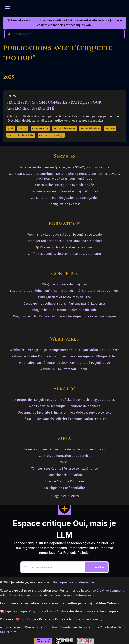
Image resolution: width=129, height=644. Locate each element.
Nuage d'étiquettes (64, 496)
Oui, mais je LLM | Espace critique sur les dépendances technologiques (65, 316)
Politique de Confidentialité (65, 488)
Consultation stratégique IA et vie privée (65, 185)
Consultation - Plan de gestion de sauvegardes (64, 198)
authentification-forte (21, 135)
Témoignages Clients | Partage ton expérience (65, 469)
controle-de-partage (51, 135)
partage (110, 128)
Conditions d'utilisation (65, 475)
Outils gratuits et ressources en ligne (64, 297)
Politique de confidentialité (74, 582)
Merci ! (64, 462)
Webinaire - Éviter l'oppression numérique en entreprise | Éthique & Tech (64, 356)
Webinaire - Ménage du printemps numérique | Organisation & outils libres (64, 350)
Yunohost (107, 627)
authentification (90, 128)
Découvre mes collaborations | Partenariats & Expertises (64, 303)
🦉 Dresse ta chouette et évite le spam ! (64, 247)
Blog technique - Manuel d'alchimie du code (64, 310)
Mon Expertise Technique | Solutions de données (65, 406)
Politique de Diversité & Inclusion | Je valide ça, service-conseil (64, 412)
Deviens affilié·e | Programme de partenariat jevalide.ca (64, 449)
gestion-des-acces (64, 128)
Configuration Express (64, 204)
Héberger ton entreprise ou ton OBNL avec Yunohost (64, 241)
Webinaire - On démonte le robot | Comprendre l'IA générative (64, 363)
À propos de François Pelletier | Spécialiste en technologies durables (64, 400)
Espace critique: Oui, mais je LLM (29, 611)
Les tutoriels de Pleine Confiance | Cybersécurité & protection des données (65, 291)
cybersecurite (40, 128)
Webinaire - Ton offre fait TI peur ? (65, 369)
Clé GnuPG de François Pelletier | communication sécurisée (64, 419)
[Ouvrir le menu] (8, 7)
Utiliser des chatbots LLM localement (62, 20)
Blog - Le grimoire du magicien (65, 284)
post (11, 128)
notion (23, 128)
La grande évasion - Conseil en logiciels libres (65, 191)
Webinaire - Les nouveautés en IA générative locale (65, 235)
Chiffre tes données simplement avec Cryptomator (64, 254)
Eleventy (96, 619)
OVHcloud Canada (58, 627)
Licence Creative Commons (64, 481)
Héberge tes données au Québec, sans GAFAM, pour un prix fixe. (64, 167)
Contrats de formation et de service (65, 456)
